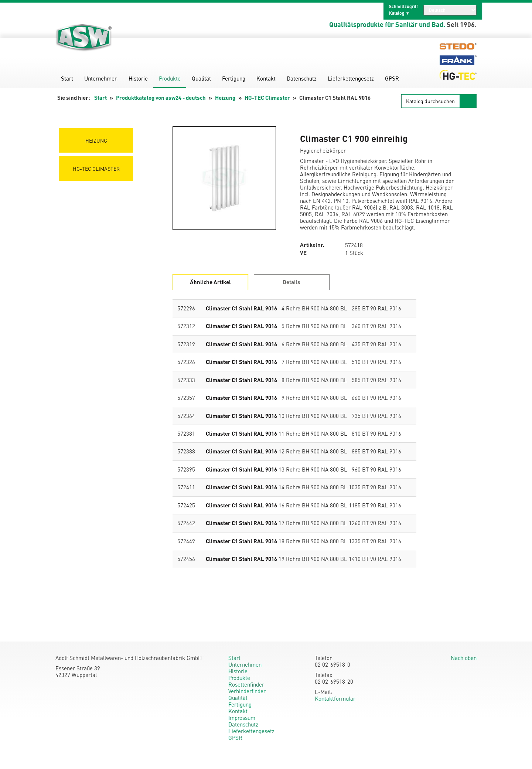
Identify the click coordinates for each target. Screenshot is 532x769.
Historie (138, 78)
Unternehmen (101, 78)
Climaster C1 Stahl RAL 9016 (241, 308)
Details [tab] (291, 282)
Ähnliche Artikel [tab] (210, 282)
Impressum (242, 718)
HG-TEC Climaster (267, 98)
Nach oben (464, 658)
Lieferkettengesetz (351, 78)
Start (67, 78)
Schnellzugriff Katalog (403, 10)
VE (303, 253)
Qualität (201, 78)
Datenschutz (302, 78)
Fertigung (234, 78)
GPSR (392, 78)
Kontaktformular (335, 698)
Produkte (170, 78)
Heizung (225, 98)
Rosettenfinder (246, 684)
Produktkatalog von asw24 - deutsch (161, 98)
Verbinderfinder (247, 691)
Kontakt (266, 78)
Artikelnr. (312, 245)
